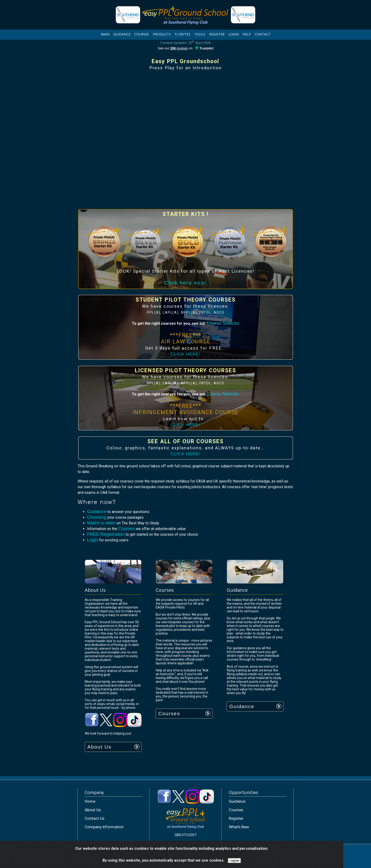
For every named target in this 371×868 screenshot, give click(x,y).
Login (93, 540)
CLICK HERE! (185, 354)
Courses (126, 528)
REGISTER (217, 34)
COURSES (142, 34)
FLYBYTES (183, 34)
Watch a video (101, 523)
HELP (247, 34)
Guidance (97, 511)
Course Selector (223, 323)
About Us (99, 747)
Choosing (97, 517)
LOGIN (234, 34)
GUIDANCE (122, 34)
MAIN (105, 34)
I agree (234, 861)
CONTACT (263, 34)
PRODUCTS (162, 34)
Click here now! (186, 283)
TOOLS (200, 34)
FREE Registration (106, 534)
